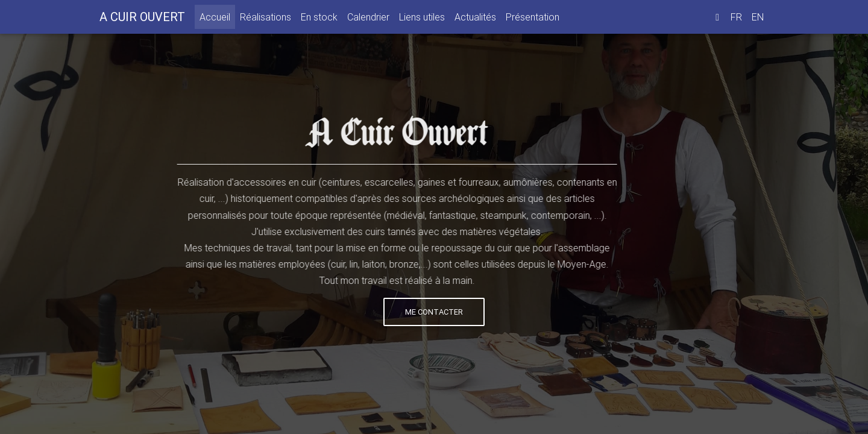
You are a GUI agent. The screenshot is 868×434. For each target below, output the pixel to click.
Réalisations (266, 19)
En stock (319, 19)
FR (736, 19)
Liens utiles (422, 19)
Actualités (475, 19)
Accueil (217, 18)
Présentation (533, 19)
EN (758, 19)
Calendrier (368, 19)
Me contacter (433, 312)
